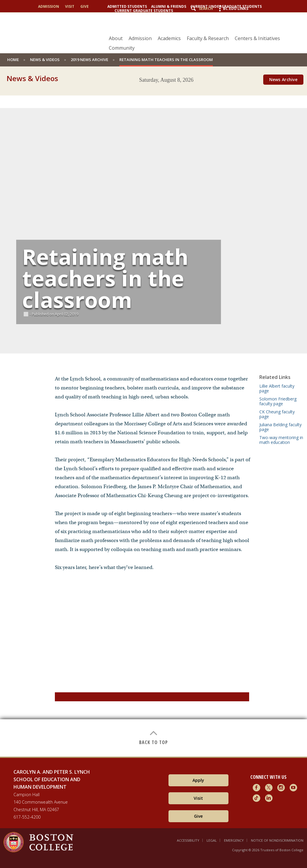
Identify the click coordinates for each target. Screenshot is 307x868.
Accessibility (188, 840)
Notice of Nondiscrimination (277, 840)
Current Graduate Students (144, 11)
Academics (169, 38)
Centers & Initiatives (257, 38)
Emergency (234, 840)
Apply (198, 780)
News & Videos (45, 60)
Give (85, 7)
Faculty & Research (208, 38)
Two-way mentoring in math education (281, 440)
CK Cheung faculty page (277, 414)
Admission (49, 7)
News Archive (283, 79)
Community (122, 48)
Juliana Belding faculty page (280, 427)
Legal (212, 840)
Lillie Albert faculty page (277, 388)
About (116, 38)
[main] (153, 422)
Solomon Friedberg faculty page (278, 401)
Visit (70, 7)
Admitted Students (127, 7)
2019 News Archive (89, 60)
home (13, 60)
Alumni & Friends (169, 7)
